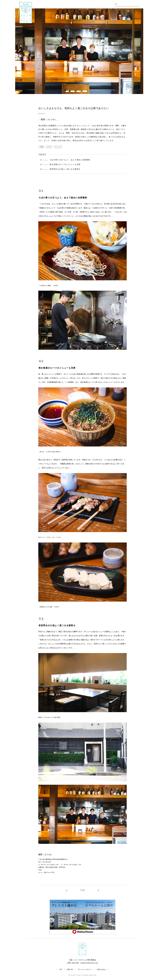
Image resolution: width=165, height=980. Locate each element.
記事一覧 (70, 970)
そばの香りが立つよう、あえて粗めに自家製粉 (70, 160)
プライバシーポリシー (85, 970)
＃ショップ (58, 147)
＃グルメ (49, 147)
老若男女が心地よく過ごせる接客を (65, 169)
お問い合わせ (101, 970)
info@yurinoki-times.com (89, 963)
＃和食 (41, 147)
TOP (83, 890)
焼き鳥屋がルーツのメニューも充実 (65, 164)
